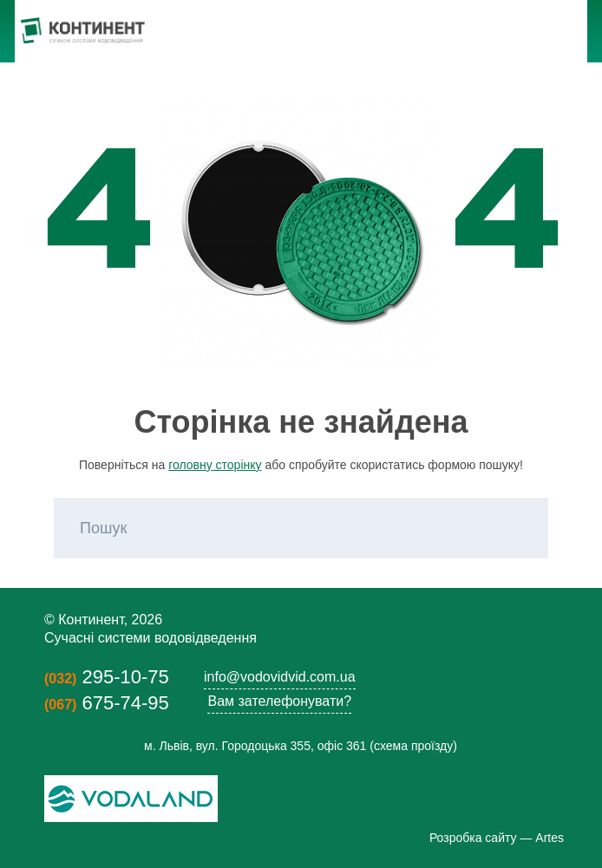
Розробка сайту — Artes (497, 838)
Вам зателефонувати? (279, 701)
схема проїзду (413, 746)
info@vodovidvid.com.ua (280, 677)
